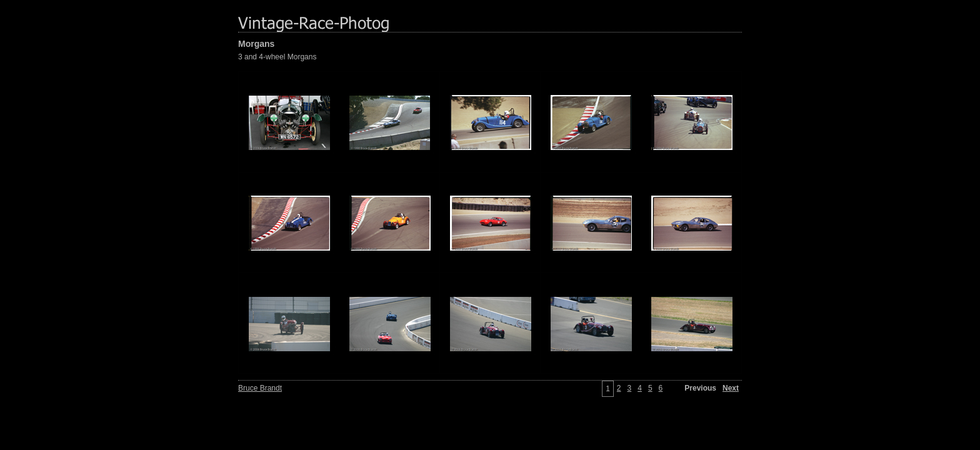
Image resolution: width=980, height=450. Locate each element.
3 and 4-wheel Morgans (277, 57)
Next (731, 388)
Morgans (256, 44)
